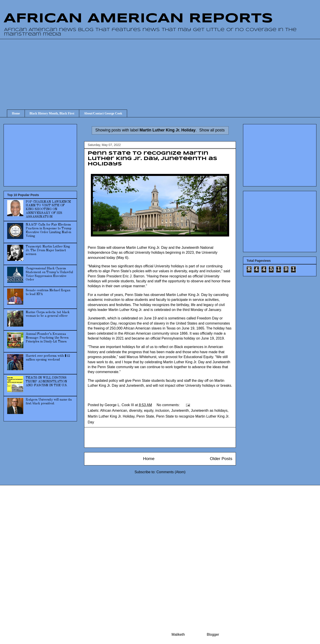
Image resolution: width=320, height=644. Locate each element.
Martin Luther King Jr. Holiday (111, 416)
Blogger (213, 634)
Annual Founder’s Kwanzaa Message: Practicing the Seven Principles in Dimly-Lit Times (47, 338)
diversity (136, 411)
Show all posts (212, 130)
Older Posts (221, 459)
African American (114, 411)
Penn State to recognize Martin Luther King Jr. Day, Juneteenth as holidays (153, 159)
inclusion (162, 411)
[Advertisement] (163, 70)
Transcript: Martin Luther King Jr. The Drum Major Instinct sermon (48, 250)
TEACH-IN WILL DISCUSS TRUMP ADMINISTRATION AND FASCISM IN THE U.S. (47, 382)
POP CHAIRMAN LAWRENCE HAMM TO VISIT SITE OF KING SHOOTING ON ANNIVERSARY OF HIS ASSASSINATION (48, 209)
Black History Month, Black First (52, 113)
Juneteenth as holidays (209, 411)
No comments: (169, 405)
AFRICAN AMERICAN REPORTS (138, 19)
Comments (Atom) (171, 472)
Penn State (145, 416)
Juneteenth (180, 411)
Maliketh (178, 634)
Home (16, 113)
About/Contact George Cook (103, 113)
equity (149, 411)
